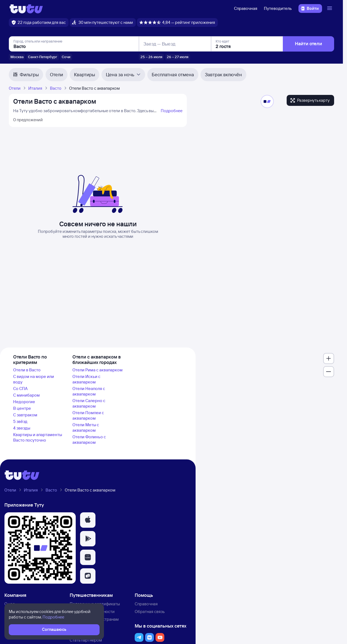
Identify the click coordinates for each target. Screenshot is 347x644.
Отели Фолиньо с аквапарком (89, 440)
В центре (22, 408)
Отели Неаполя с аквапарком (89, 391)
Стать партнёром (86, 640)
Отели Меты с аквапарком (86, 427)
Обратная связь (150, 611)
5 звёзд (20, 421)
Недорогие (24, 402)
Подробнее (172, 111)
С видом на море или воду (34, 379)
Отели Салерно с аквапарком (89, 403)
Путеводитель (278, 8)
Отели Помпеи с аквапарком (88, 415)
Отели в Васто (27, 370)
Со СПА (20, 389)
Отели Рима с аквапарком (98, 370)
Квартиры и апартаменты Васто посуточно (38, 437)
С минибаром (26, 395)
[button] (88, 520)
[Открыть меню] (330, 9)
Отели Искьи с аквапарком (86, 379)
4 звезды (22, 428)
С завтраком (25, 415)
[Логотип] (26, 9)
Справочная (246, 8)
